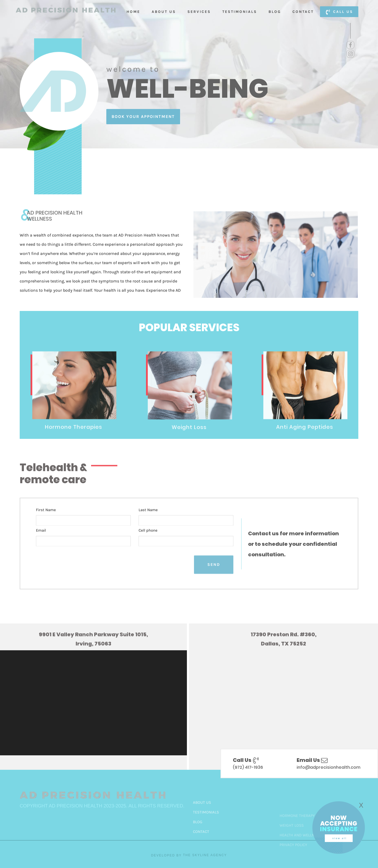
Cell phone (148, 545)
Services (199, 12)
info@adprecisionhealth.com (329, 767)
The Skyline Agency (205, 855)
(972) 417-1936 (248, 767)
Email (41, 545)
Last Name (148, 524)
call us (339, 12)
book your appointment (143, 116)
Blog (275, 12)
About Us (164, 12)
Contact (303, 12)
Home (133, 12)
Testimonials (240, 12)
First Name (46, 524)
